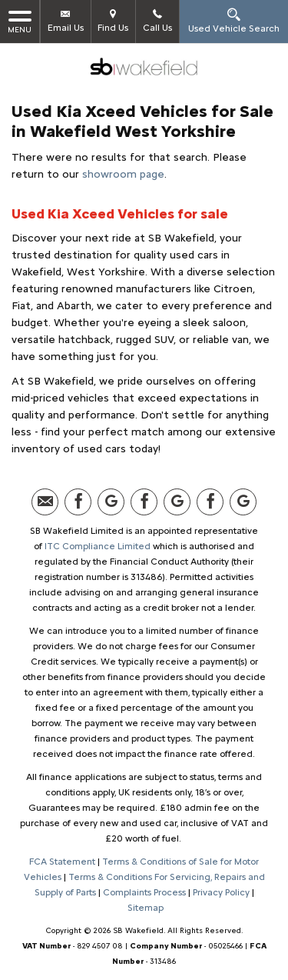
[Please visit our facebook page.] (78, 502)
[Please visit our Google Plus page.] (111, 502)
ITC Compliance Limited (98, 546)
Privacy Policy (221, 892)
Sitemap (146, 908)
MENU (20, 21)
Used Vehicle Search (234, 20)
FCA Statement (62, 862)
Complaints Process (144, 892)
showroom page (123, 174)
